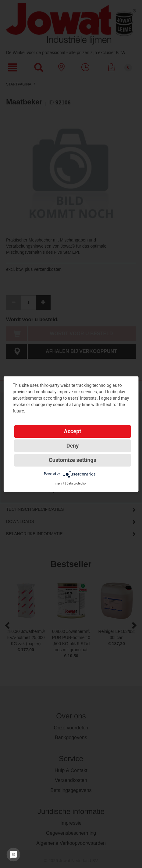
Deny (73, 446)
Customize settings (73, 460)
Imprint (59, 483)
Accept (73, 431)
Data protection (77, 483)
